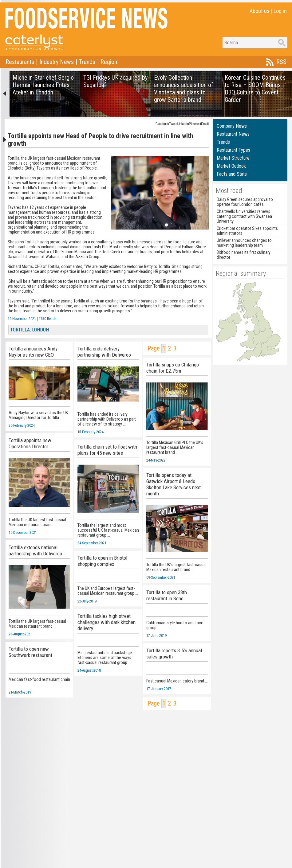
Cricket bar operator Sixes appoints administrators (247, 231)
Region (109, 62)
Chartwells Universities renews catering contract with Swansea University (244, 216)
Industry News (57, 62)
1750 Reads (48, 319)
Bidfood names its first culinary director (244, 255)
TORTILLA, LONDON (30, 330)
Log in (280, 11)
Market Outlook (231, 166)
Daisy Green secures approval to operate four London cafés (245, 202)
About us (260, 11)
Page (154, 348)
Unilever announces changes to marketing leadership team (244, 243)
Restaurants (20, 62)
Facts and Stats (232, 174)
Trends (87, 62)
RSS (281, 62)
